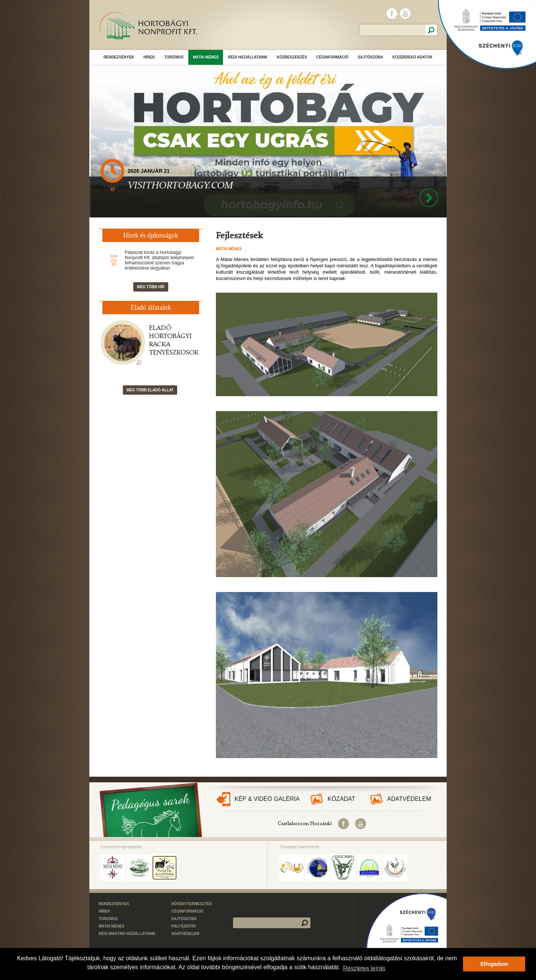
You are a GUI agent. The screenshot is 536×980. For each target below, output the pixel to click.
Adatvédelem (409, 799)
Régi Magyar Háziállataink (127, 934)
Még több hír (151, 287)
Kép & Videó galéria (267, 799)
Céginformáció (332, 57)
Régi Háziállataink (248, 57)
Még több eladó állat (150, 390)
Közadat (341, 799)
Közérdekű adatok (412, 57)
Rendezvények (119, 57)
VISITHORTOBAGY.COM (180, 186)
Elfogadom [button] (494, 964)
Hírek (149, 57)
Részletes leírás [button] (364, 968)
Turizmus (174, 57)
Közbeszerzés (292, 57)
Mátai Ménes (206, 57)
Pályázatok (184, 926)
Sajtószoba (370, 57)
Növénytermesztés (192, 904)
